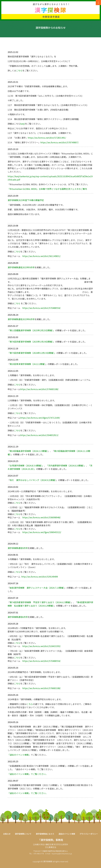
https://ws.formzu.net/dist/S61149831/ (41, 256)
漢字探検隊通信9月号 (18, 548)
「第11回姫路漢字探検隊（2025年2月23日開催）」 (31, 330)
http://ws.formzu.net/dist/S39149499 (40, 577)
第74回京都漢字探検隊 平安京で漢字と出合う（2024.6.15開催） (40, 602)
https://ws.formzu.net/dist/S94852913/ (39, 435)
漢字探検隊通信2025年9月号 (21, 267)
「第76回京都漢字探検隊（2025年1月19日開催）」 (31, 342)
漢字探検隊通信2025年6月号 (21, 319)
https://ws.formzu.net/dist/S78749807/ (60, 142)
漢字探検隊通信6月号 (18, 617)
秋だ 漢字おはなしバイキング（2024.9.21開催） (33, 480)
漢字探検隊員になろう (45, 834)
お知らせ (7, 834)
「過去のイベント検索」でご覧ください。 (28, 774)
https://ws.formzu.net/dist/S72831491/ (47, 138)
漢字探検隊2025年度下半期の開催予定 (26, 200)
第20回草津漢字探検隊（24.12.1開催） (28, 364)
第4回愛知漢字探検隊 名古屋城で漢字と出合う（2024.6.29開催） (50, 604)
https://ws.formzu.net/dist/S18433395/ (41, 646)
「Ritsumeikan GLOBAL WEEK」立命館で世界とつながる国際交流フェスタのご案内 (47, 189)
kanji (23, 124)
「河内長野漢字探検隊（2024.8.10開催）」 (66, 466)
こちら (19, 70)
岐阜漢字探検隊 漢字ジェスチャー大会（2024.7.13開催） (37, 588)
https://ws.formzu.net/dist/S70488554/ (41, 308)
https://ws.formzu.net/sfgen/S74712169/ (40, 418)
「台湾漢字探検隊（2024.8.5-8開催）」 (26, 466)
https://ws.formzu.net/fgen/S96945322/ (42, 532)
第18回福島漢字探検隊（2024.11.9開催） (29, 451)
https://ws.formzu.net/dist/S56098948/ (41, 517)
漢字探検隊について (23, 834)
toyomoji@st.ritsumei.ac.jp (62, 854)
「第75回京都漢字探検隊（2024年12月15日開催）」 (32, 353)
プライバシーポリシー (89, 834)
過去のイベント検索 (67, 834)
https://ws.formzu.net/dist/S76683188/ (39, 389)
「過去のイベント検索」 (19, 755)
